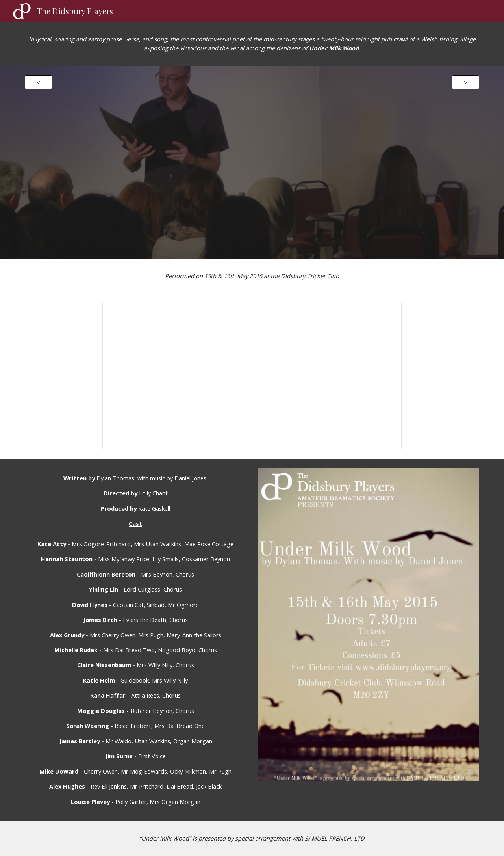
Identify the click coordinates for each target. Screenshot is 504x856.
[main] (252, 44)
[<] (38, 82)
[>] (466, 82)
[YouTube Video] (252, 162)
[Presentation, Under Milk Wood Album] (252, 376)
